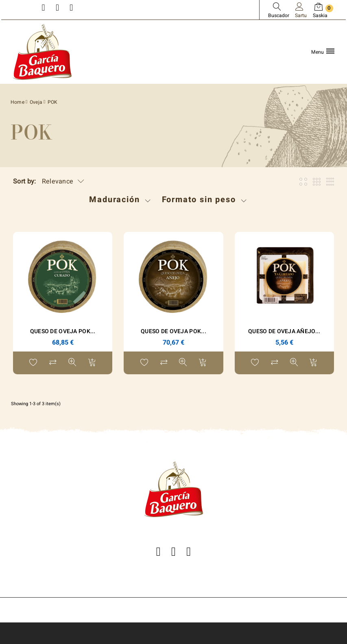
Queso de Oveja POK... (63, 331)
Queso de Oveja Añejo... (284, 331)
